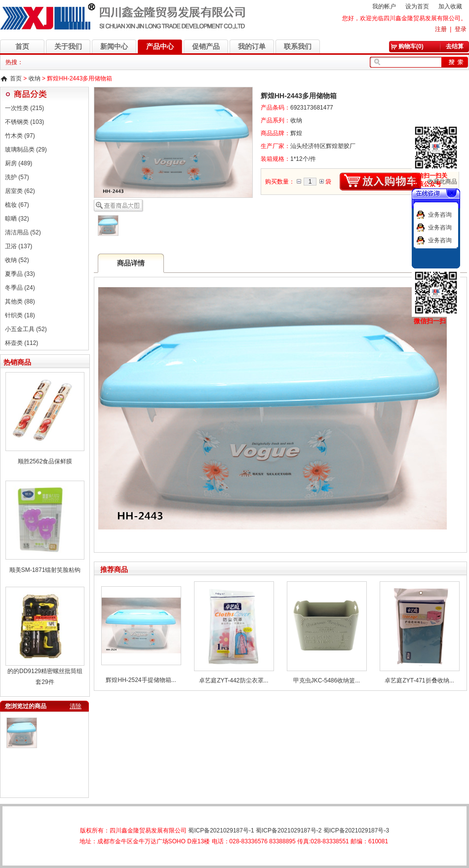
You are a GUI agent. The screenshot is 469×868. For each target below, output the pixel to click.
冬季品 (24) (20, 288)
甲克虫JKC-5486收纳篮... (327, 680)
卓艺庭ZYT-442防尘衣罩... (234, 680)
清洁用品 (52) (23, 232)
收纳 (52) (17, 260)
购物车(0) (411, 46)
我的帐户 (384, 6)
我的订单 (252, 46)
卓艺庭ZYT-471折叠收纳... (419, 680)
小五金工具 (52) (26, 329)
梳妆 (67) (17, 205)
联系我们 (298, 46)
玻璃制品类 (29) (26, 150)
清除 (76, 706)
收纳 (35, 78)
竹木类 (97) (20, 136)
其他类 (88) (20, 302)
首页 (22, 46)
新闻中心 (114, 46)
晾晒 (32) (17, 219)
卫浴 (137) (19, 246)
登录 (461, 29)
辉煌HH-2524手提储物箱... (141, 680)
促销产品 (206, 46)
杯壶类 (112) (21, 343)
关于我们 (68, 46)
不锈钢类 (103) (24, 122)
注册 (441, 29)
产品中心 (160, 46)
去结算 (455, 46)
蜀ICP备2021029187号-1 (221, 830)
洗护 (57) (17, 177)
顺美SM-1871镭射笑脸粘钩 (45, 570)
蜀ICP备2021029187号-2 (289, 830)
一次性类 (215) (24, 108)
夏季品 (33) (20, 274)
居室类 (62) (20, 191)
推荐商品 (114, 569)
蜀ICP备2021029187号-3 (356, 830)
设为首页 (417, 6)
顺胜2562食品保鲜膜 (45, 461)
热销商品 (17, 362)
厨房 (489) (19, 163)
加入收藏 (450, 6)
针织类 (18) (20, 315)
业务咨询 (440, 215)
